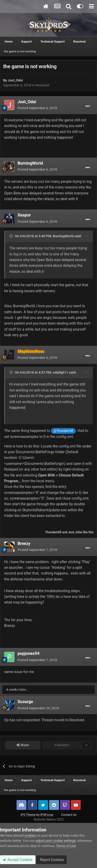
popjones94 (28, 653)
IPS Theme (28, 815)
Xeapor (24, 215)
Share (23, 745)
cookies (30, 835)
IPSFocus (47, 815)
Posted (37, 108)
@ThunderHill (63, 431)
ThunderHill (53, 532)
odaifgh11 (60, 372)
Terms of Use (66, 846)
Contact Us (69, 815)
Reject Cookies (51, 860)
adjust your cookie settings (56, 841)
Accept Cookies (18, 860)
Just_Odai (15, 80)
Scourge (25, 702)
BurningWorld (30, 163)
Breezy (24, 544)
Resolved (42, 85)
